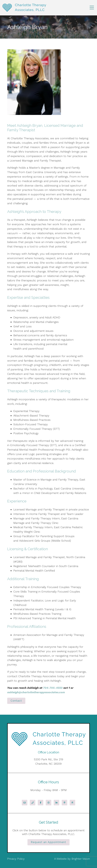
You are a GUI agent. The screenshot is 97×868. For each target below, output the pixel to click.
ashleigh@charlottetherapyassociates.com (36, 692)
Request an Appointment (49, 842)
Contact (16, 701)
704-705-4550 (53, 688)
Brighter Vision (81, 859)
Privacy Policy (16, 859)
